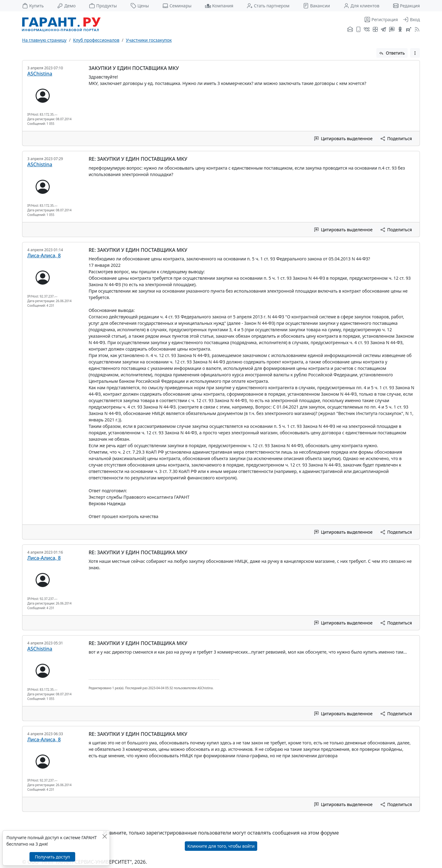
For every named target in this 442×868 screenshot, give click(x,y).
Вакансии (316, 6)
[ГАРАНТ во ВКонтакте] (367, 30)
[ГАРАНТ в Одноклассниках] (400, 30)
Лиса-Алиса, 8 (44, 255)
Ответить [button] (392, 53)
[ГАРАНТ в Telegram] (384, 30)
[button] (415, 53)
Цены (140, 6)
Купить (33, 6)
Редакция (406, 6)
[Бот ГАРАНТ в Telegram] (392, 30)
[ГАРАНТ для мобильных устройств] (358, 30)
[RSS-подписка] (416, 30)
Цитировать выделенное (343, 138)
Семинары (177, 6)
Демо (66, 6)
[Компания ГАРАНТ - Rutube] (409, 30)
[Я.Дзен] (375, 30)
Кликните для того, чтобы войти (221, 846)
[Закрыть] (105, 836)
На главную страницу (44, 40)
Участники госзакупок (149, 40)
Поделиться (396, 138)
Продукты (103, 6)
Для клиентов (361, 6)
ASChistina (40, 74)
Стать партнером (268, 6)
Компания (219, 6)
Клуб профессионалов (96, 40)
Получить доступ (52, 857)
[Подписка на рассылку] (350, 30)
